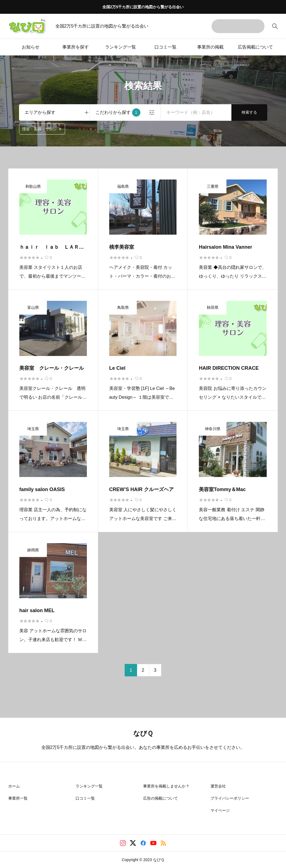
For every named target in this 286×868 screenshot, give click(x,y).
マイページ (220, 810)
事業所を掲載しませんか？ (166, 786)
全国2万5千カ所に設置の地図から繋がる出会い (143, 7)
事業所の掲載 (210, 47)
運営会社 (218, 786)
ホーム (14, 786)
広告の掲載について (161, 798)
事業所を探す (76, 47)
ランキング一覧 (121, 47)
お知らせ (31, 47)
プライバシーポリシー (230, 798)
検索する (249, 112)
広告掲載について (255, 47)
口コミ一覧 (165, 47)
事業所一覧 (18, 798)
